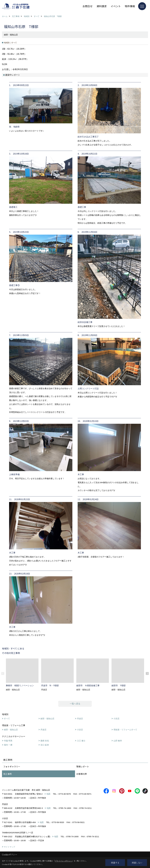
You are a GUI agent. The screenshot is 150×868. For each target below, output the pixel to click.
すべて (7, 719)
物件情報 (130, 6)
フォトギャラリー (12, 766)
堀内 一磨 (8, 745)
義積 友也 (45, 741)
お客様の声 (82, 774)
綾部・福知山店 (47, 719)
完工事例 (8, 774)
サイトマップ (9, 847)
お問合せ (88, 6)
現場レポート (83, 766)
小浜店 (116, 719)
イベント (116, 6)
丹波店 (80, 719)
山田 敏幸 (118, 741)
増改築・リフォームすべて (125, 730)
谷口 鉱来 (45, 745)
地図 (48, 794)
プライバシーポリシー (63, 861)
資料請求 (102, 6)
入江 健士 (81, 741)
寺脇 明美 (8, 741)
